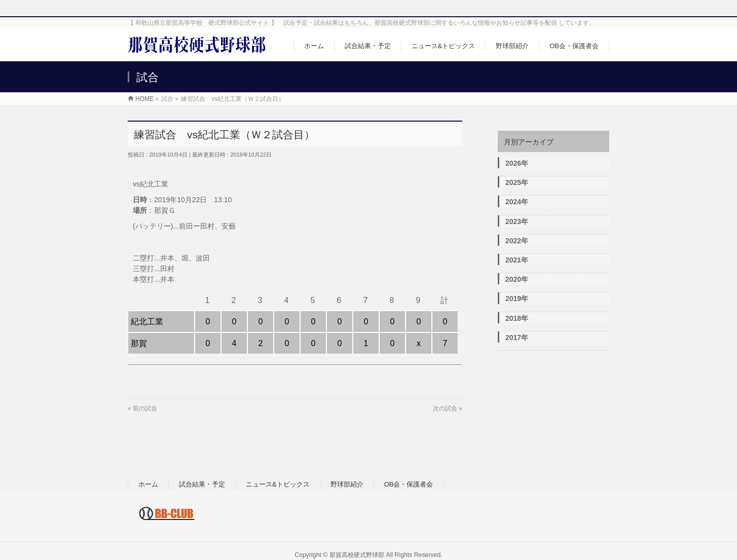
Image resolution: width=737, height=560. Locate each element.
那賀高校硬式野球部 (357, 555)
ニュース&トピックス (278, 484)
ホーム (148, 484)
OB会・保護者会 (409, 484)
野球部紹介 (347, 484)
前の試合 (145, 408)
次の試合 (445, 408)
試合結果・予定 (202, 484)
